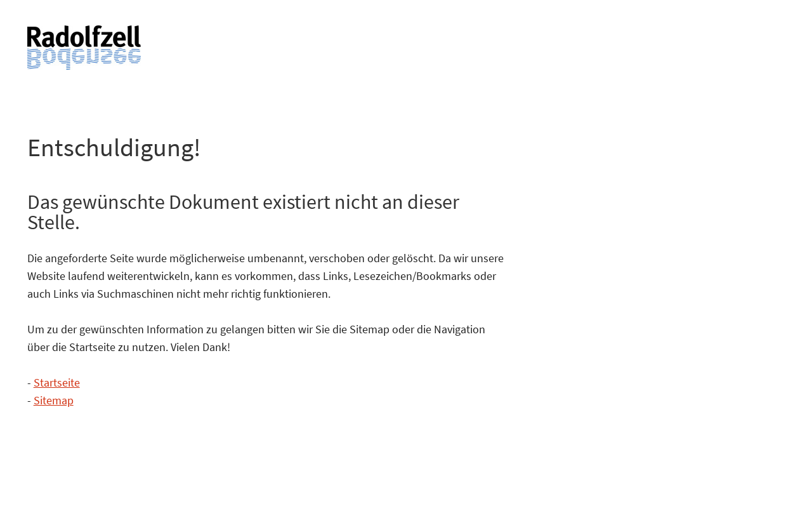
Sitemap (54, 400)
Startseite (57, 382)
